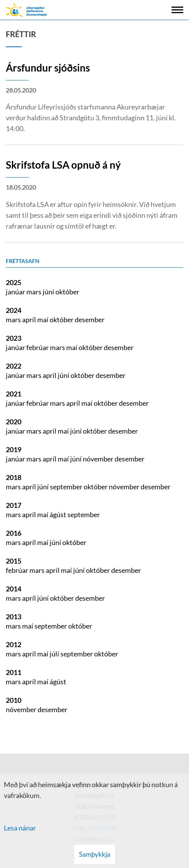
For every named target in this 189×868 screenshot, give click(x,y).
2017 (14, 505)
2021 (14, 394)
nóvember (99, 459)
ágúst (58, 514)
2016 (14, 533)
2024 (14, 310)
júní (49, 292)
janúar (16, 292)
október (67, 292)
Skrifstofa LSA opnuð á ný (63, 165)
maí (43, 320)
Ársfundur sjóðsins (48, 68)
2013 (14, 617)
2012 (14, 644)
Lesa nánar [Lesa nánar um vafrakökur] (20, 828)
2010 (14, 700)
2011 (14, 672)
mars (34, 292)
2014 (14, 589)
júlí (55, 654)
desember (90, 320)
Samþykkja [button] (95, 854)
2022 (14, 366)
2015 (14, 561)
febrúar (38, 347)
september (67, 487)
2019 (14, 449)
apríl (30, 320)
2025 (14, 282)
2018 (14, 477)
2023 (14, 338)
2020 (14, 422)
